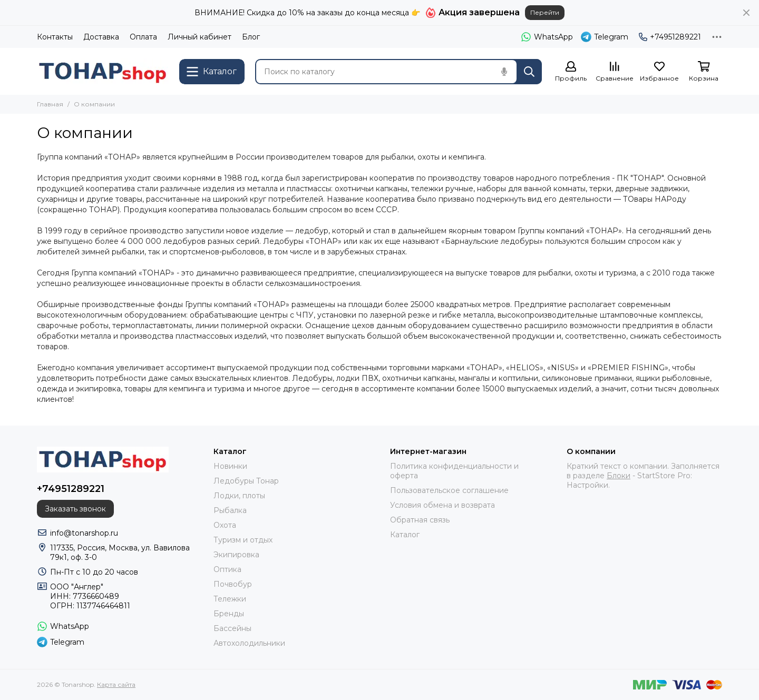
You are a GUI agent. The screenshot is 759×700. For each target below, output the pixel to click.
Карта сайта (116, 684)
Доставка (101, 37)
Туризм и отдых (243, 540)
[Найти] (529, 72)
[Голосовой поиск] (504, 72)
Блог (251, 37)
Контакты (55, 37)
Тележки (230, 599)
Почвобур (233, 584)
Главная (50, 104)
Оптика (227, 569)
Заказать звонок (75, 509)
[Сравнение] (615, 72)
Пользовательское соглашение (449, 490)
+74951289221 (670, 37)
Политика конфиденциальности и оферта (454, 471)
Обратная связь (420, 520)
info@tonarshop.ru (84, 533)
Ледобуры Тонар (246, 481)
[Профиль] (571, 72)
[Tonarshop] (103, 71)
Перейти (545, 12)
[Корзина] (704, 72)
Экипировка (236, 555)
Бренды (229, 614)
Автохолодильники (249, 643)
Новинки (230, 466)
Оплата (143, 37)
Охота (225, 525)
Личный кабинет (200, 37)
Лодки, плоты (239, 496)
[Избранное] (659, 72)
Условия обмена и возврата (442, 505)
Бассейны (232, 628)
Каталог (405, 535)
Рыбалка (230, 510)
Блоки (619, 476)
